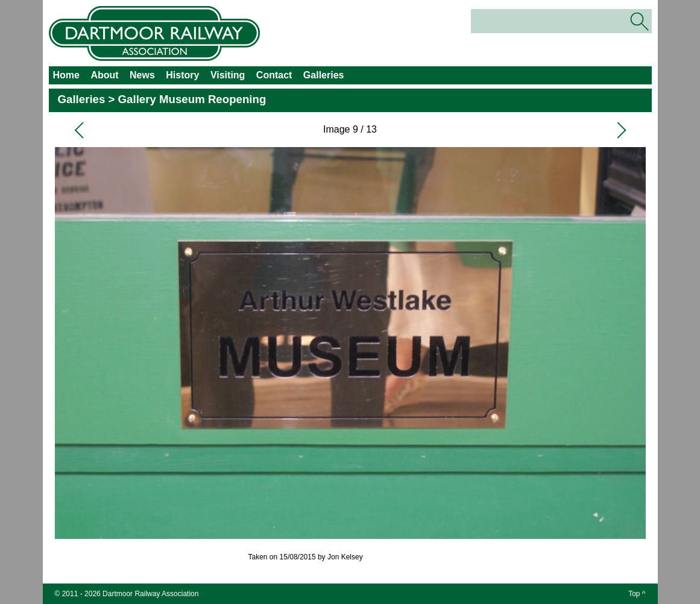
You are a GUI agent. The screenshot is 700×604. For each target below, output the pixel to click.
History (182, 75)
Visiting (228, 75)
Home (66, 75)
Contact (274, 75)
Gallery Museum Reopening (192, 99)
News (142, 75)
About (104, 75)
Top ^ (637, 594)
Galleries (324, 75)
